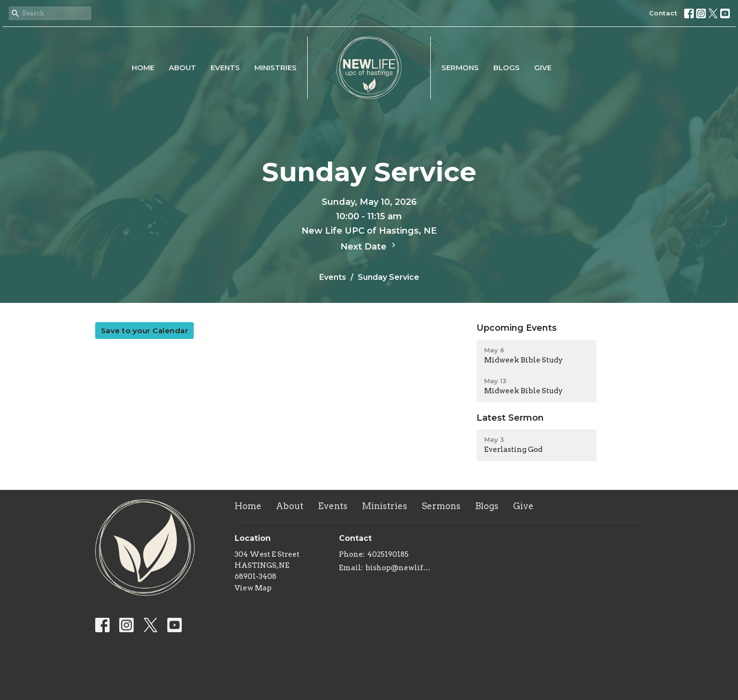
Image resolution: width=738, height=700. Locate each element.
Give (543, 68)
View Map (253, 588)
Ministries (275, 68)
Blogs (507, 68)
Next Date (369, 246)
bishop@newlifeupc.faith (400, 568)
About (182, 68)
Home (143, 68)
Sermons (460, 68)
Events (225, 68)
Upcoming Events (517, 328)
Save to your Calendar (145, 331)
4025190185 (388, 554)
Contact (663, 13)
